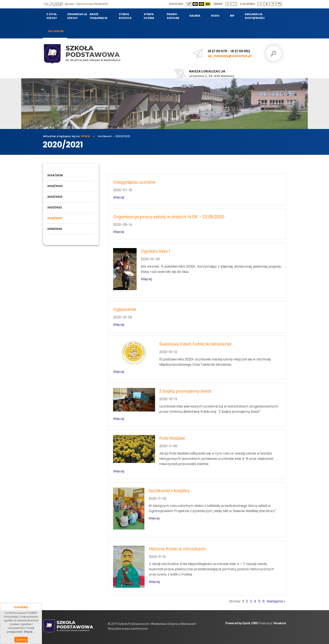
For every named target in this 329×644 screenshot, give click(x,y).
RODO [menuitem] (215, 16)
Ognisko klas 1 (155, 251)
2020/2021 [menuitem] (55, 218)
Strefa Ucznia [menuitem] (149, 16)
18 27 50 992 (240, 51)
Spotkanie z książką (169, 491)
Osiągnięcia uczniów (134, 182)
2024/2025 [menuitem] (55, 175)
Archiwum (105, 136)
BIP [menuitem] (232, 16)
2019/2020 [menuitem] (55, 229)
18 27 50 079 (217, 51)
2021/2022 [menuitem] (54, 207)
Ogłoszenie (125, 309)
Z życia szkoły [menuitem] (52, 16)
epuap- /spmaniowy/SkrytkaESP (75, 4)
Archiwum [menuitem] (56, 31)
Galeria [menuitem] (195, 16)
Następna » (276, 601)
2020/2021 (123, 136)
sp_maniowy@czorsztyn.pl (230, 56)
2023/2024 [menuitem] (55, 186)
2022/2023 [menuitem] (55, 197)
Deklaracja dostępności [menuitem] (255, 16)
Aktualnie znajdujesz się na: (66, 136)
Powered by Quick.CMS (242, 623)
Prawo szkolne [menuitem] (173, 16)
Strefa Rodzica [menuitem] (125, 16)
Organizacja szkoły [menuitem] (76, 16)
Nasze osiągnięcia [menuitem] (99, 16)
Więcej (119, 197)
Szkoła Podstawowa (93, 51)
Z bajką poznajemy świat (185, 391)
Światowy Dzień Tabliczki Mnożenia (195, 344)
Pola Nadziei (172, 438)
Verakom (280, 623)
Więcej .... (30, 639)
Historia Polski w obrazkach (177, 549)
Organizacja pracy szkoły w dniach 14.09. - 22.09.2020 (169, 217)
